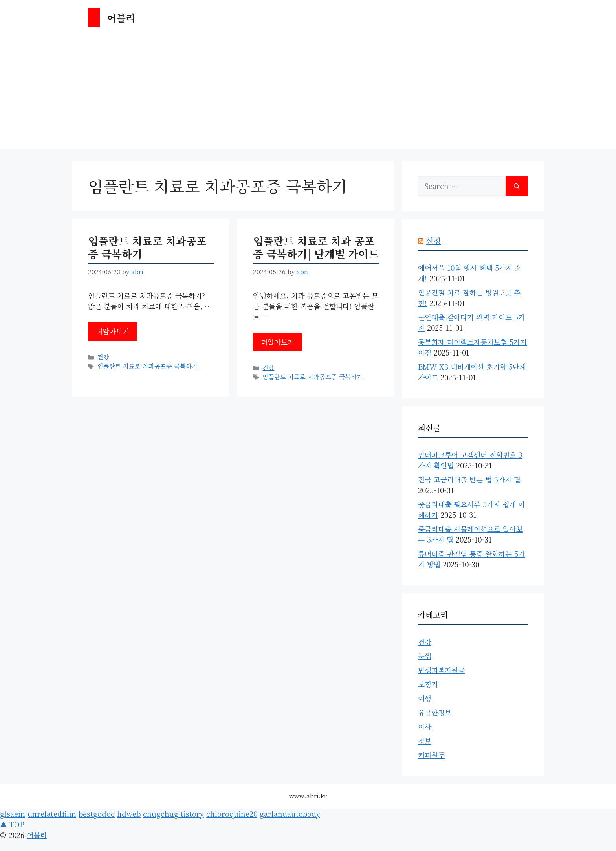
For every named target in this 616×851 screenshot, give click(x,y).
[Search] (517, 186)
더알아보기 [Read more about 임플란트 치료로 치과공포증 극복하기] (113, 331)
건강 (103, 357)
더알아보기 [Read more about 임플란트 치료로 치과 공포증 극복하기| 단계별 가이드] (278, 342)
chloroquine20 (232, 814)
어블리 (121, 18)
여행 (425, 698)
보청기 (428, 684)
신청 (433, 241)
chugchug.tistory (173, 814)
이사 (425, 726)
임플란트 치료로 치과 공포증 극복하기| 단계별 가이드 (316, 247)
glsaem (13, 814)
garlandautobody (290, 814)
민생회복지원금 (441, 670)
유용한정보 (435, 712)
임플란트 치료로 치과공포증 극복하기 (147, 247)
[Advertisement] (308, 94)
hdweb (129, 814)
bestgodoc (97, 814)
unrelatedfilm (52, 814)
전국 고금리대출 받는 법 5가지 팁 (469, 479)
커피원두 (431, 755)
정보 (425, 741)
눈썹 (425, 656)
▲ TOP (12, 824)
